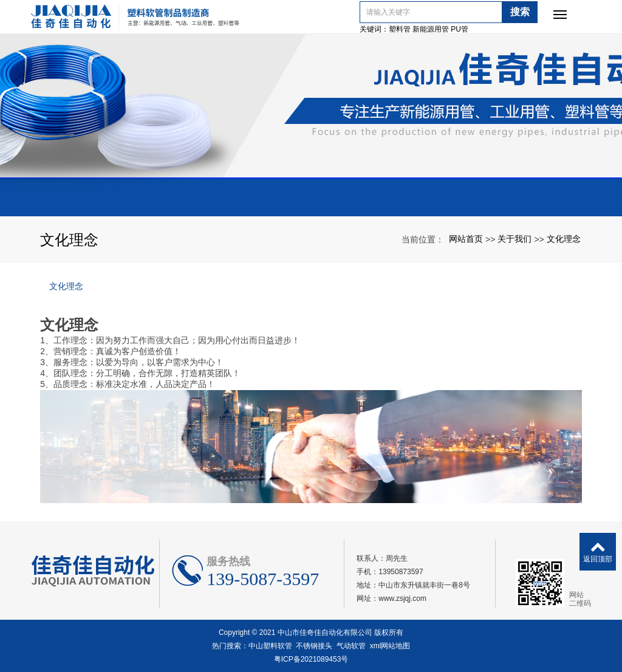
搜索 (528, 12)
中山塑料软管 (270, 646)
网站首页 (466, 239)
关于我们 (514, 239)
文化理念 (564, 239)
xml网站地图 (390, 646)
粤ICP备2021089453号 (311, 659)
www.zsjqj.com (402, 598)
